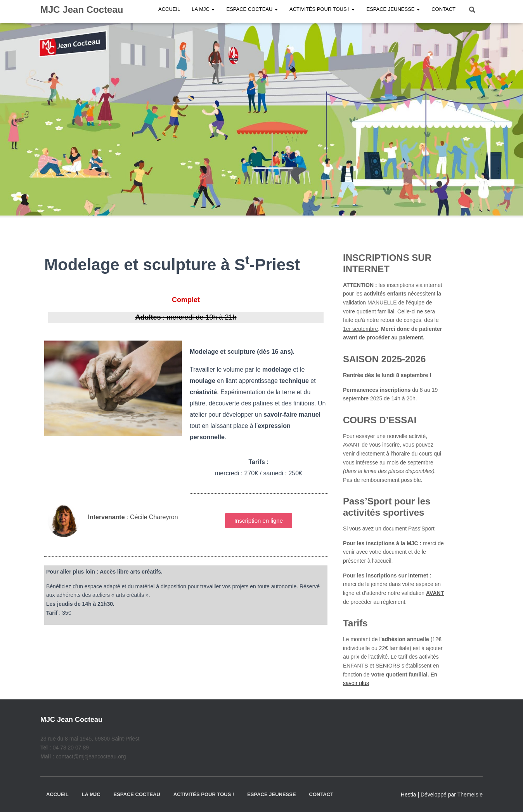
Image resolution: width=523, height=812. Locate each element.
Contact (321, 794)
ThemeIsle (470, 795)
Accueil (57, 794)
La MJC (91, 794)
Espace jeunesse (271, 794)
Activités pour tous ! (204, 794)
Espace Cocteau (137, 794)
